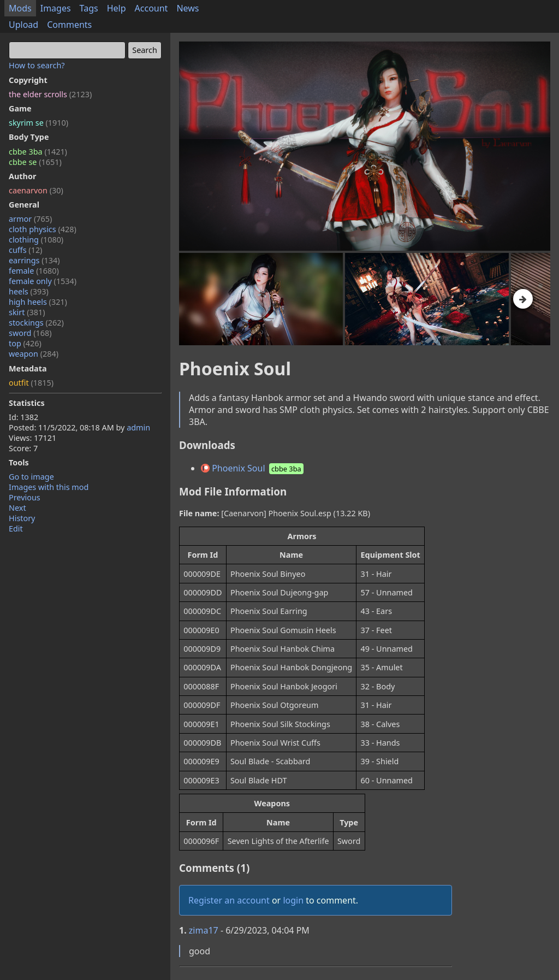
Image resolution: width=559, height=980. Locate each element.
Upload (23, 25)
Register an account (229, 900)
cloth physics (43, 229)
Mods (20, 8)
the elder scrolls (50, 94)
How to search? (37, 65)
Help (117, 8)
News (188, 8)
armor (30, 219)
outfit (31, 383)
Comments (69, 25)
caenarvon (36, 190)
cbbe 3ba (38, 152)
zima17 (204, 930)
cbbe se (35, 162)
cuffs (25, 250)
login (293, 900)
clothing (36, 240)
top (25, 343)
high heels (38, 302)
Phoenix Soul (253, 468)
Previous (25, 497)
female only (43, 281)
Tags (89, 8)
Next (17, 508)
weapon (34, 354)
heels (29, 291)
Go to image (31, 477)
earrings (34, 260)
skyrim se (38, 123)
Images (56, 8)
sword (30, 333)
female (34, 271)
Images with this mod (49, 487)
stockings (36, 323)
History (22, 518)
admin (138, 427)
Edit (16, 529)
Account (151, 8)
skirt (27, 312)
